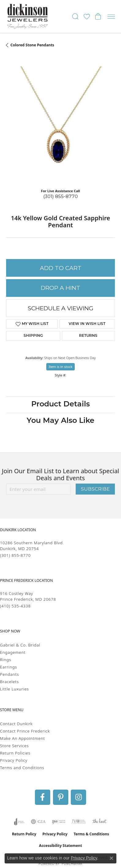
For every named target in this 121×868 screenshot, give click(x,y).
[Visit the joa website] (19, 822)
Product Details (61, 405)
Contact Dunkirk (16, 724)
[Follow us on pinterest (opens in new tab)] (61, 797)
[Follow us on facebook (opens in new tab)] (43, 797)
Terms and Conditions (22, 768)
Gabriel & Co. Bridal (20, 645)
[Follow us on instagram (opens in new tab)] (78, 797)
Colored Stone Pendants (32, 45)
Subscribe (95, 489)
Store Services (14, 746)
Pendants (9, 674)
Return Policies (15, 753)
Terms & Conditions (91, 834)
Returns (88, 336)
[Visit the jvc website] (79, 822)
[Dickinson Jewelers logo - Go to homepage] (28, 16)
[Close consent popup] (112, 858)
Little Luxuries (14, 689)
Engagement (13, 652)
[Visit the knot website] (99, 822)
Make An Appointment (23, 738)
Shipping (33, 336)
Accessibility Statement (60, 846)
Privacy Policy (14, 760)
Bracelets (9, 682)
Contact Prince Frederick (25, 731)
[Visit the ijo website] (59, 822)
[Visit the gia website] (38, 822)
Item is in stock (61, 367)
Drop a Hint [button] (61, 288)
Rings (6, 660)
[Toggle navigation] (111, 17)
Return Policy (24, 834)
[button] (75, 16)
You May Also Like (61, 421)
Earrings (8, 667)
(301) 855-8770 (61, 196)
